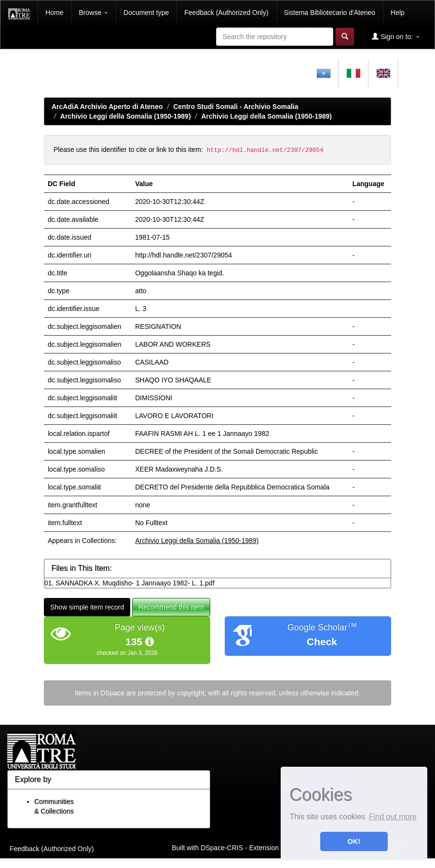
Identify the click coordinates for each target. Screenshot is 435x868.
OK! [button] (354, 841)
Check (322, 642)
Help (398, 13)
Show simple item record (87, 607)
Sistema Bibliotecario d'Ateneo (330, 13)
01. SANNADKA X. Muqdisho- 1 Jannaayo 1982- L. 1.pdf (129, 583)
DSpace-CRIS (222, 848)
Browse (94, 13)
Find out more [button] (393, 817)
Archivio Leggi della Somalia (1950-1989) (126, 116)
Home (54, 13)
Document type (146, 13)
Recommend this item (171, 607)
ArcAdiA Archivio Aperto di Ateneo (107, 107)
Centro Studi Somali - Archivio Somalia (236, 107)
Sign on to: (396, 36)
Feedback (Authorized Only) (226, 13)
